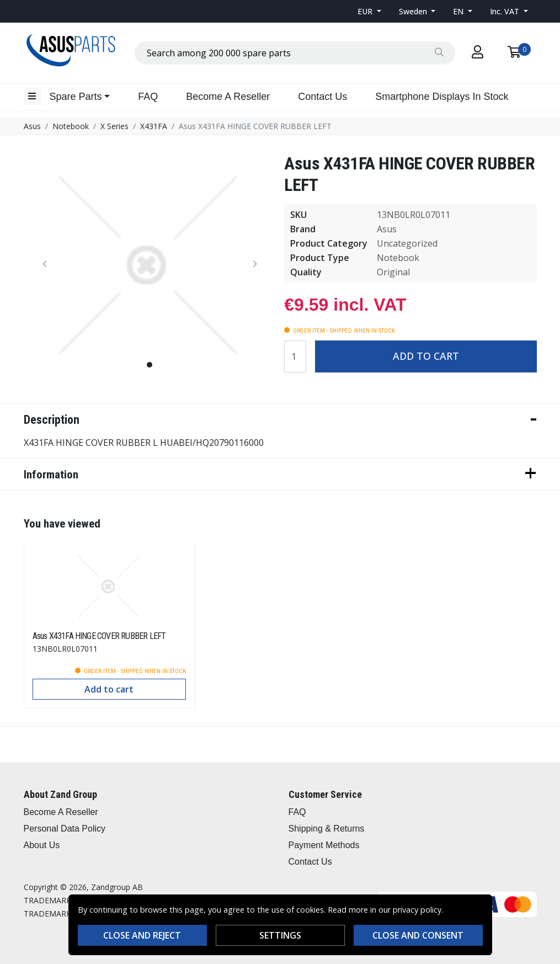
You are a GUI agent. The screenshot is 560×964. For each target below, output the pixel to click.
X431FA (154, 126)
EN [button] (459, 11)
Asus (32, 126)
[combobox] (295, 53)
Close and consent (418, 935)
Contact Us (322, 97)
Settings (280, 935)
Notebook (71, 126)
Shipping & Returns (327, 829)
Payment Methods (324, 845)
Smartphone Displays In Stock (442, 97)
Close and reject (142, 935)
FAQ (148, 97)
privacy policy (417, 910)
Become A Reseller (228, 97)
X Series (114, 126)
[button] (369, 11)
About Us (42, 845)
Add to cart (426, 356)
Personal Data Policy (65, 829)
